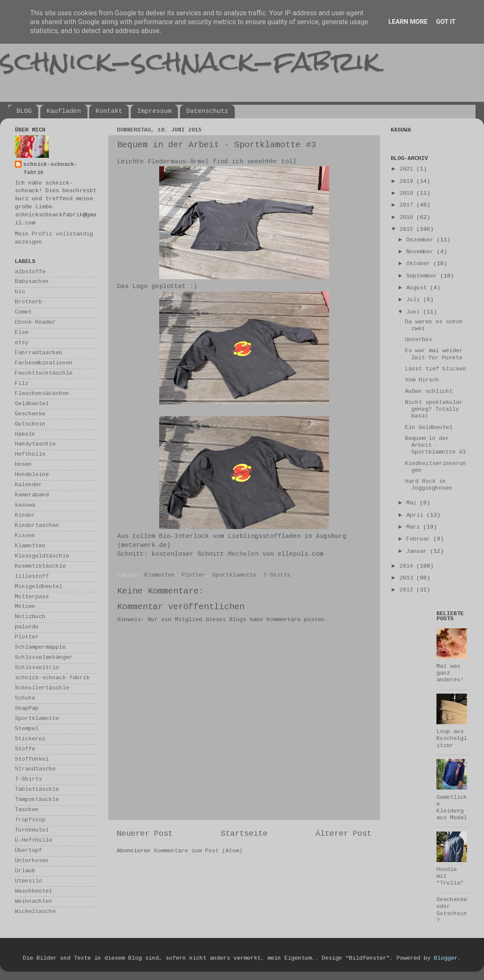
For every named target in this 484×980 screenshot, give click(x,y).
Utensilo (28, 881)
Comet (23, 312)
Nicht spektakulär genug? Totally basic (434, 410)
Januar (418, 552)
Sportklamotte (234, 575)
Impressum (154, 111)
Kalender (28, 485)
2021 (408, 169)
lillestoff (32, 577)
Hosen (23, 465)
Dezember (422, 240)
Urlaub (25, 871)
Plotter (194, 575)
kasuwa (25, 505)
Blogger (446, 959)
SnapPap (27, 709)
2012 (408, 590)
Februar (420, 539)
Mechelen (243, 554)
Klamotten (160, 575)
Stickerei (30, 739)
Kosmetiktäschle (40, 567)
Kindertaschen (37, 526)
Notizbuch (30, 617)
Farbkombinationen (44, 363)
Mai (413, 503)
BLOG (24, 111)
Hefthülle (30, 455)
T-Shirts (277, 575)
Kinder (25, 516)
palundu (27, 627)
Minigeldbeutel (39, 587)
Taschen (27, 810)
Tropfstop (30, 820)
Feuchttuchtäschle (44, 374)
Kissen (25, 536)
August (418, 288)
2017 (408, 206)
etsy (22, 343)
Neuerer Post (145, 834)
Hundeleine (32, 475)
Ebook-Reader (35, 323)
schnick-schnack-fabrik (190, 61)
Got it (446, 22)
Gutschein (30, 424)
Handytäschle (35, 444)
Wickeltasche (35, 912)
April (416, 516)
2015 (408, 230)
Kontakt (109, 111)
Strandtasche (35, 769)
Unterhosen (32, 861)
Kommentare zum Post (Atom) (198, 851)
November (422, 252)
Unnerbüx (419, 340)
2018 (408, 194)
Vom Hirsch (422, 380)
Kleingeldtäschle (42, 556)
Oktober (420, 264)
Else (22, 333)
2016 (408, 218)
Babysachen (32, 282)
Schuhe (25, 699)
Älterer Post (343, 834)
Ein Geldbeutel (429, 428)
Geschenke (30, 414)
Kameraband (32, 495)
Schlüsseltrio (37, 668)
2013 (408, 578)
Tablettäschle (37, 790)
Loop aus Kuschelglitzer (452, 739)
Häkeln (25, 435)
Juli (415, 300)
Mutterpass (32, 597)
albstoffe (30, 272)
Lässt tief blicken (436, 369)
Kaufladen (64, 111)
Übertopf (28, 851)
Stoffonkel (32, 760)
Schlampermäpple (40, 648)
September (423, 276)
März (415, 528)
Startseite (244, 834)
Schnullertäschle (42, 688)
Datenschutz (207, 111)
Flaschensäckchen (42, 394)
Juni (415, 312)
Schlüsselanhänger (44, 658)
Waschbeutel (34, 892)
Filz (22, 384)
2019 (408, 182)
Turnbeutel (32, 830)
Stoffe (25, 749)
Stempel (27, 729)
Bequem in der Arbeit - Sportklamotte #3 (435, 446)
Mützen (25, 607)
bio (20, 292)
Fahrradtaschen (39, 353)
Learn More (408, 22)
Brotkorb (28, 302)
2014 (408, 567)
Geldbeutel (32, 404)
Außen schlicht (429, 392)
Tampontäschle (37, 800)
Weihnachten (34, 902)
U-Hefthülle (34, 841)
